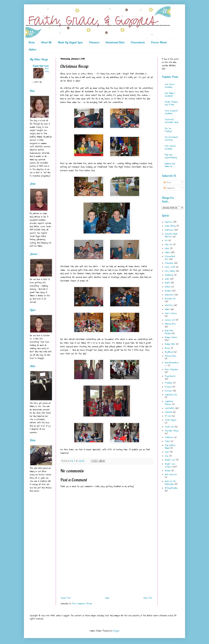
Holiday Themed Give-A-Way (171, 103)
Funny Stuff (170, 267)
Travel (167, 441)
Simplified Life (171, 395)
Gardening (169, 275)
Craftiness (169, 230)
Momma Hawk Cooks (41, 66)
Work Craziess (171, 475)
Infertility (169, 305)
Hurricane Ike (170, 299)
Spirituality (170, 408)
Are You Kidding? (168, 130)
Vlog (167, 456)
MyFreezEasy (170, 356)
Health (167, 283)
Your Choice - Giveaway (170, 86)
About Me (46, 42)
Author (33, 49)
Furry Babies (170, 271)
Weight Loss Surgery (170, 465)
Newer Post (66, 598)
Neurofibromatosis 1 (172, 364)
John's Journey (171, 313)
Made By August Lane (70, 42)
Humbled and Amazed (170, 165)
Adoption (168, 222)
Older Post (148, 598)
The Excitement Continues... (171, 139)
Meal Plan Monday (169, 332)
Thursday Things (172, 431)
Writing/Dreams (171, 488)
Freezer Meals (159, 42)
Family (167, 252)
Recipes (168, 387)
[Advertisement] (107, 574)
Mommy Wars (170, 344)
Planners (94, 42)
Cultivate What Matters (171, 235)
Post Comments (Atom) (82, 604)
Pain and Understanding (171, 156)
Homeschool (169, 295)
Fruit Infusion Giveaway (170, 147)
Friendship (169, 263)
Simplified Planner (169, 403)
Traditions (169, 437)
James (167, 309)
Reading (168, 383)
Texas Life (169, 427)
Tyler (167, 452)
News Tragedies (171, 369)
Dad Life (168, 245)
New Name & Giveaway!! (170, 95)
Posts (167, 183)
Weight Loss (170, 460)
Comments (169, 188)
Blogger (116, 631)
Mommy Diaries (171, 337)
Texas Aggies (171, 420)
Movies (167, 348)
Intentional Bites (115, 42)
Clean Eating (170, 226)
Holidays (168, 291)
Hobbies (168, 287)
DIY (166, 241)
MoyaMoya (169, 352)
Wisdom (168, 471)
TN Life (168, 416)
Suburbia (168, 412)
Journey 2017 (170, 320)
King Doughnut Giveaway (171, 112)
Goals (167, 279)
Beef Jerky (47, 70)
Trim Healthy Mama (170, 447)
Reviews (168, 391)
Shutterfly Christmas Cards (172, 121)
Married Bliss (170, 324)
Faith (167, 249)
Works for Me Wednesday (170, 483)
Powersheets (138, 42)
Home (32, 42)
